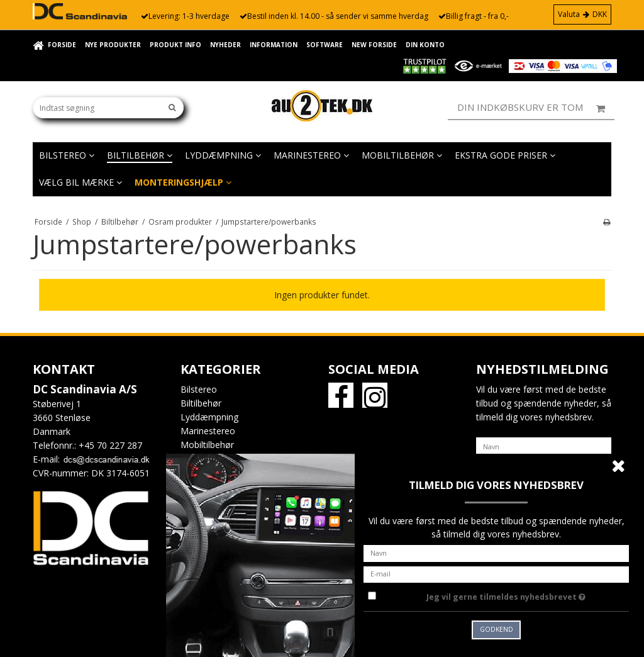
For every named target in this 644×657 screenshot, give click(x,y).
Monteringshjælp (183, 182)
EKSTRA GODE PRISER (505, 155)
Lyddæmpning (223, 155)
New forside (374, 45)
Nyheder (225, 45)
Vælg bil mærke (80, 182)
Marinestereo (311, 155)
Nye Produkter (113, 45)
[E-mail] (496, 573)
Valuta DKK (582, 14)
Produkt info (175, 45)
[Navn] (544, 446)
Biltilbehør (140, 155)
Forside (62, 45)
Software (325, 45)
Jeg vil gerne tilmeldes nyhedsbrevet (528, 595)
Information (274, 45)
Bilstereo (67, 155)
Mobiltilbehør (402, 155)
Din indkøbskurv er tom (536, 108)
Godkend (497, 629)
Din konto (425, 45)
